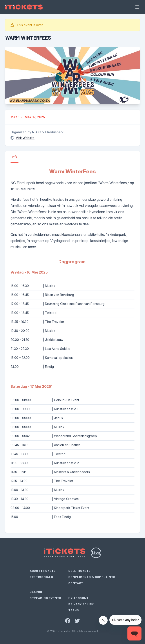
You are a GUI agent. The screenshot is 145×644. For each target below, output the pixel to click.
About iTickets (43, 571)
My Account (78, 598)
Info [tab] (14, 157)
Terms (74, 610)
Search (36, 592)
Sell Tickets (79, 571)
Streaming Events (45, 598)
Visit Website (25, 138)
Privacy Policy (81, 604)
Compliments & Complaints (92, 577)
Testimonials (41, 577)
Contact (76, 583)
